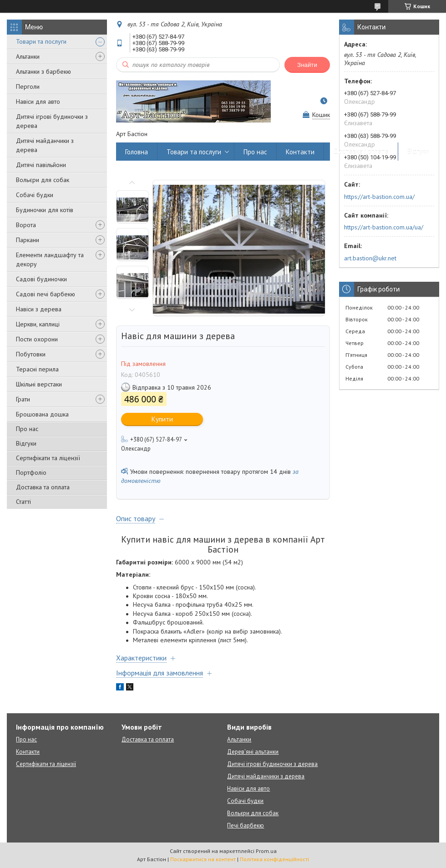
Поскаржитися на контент (203, 859)
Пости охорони (37, 339)
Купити (162, 419)
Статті (23, 502)
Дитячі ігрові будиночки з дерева (52, 121)
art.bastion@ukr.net (370, 258)
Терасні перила (37, 369)
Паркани (28, 240)
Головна (137, 152)
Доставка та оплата (43, 487)
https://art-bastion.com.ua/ (379, 197)
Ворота (26, 225)
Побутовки (31, 354)
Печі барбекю (246, 825)
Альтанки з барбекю (43, 71)
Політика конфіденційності (274, 859)
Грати (23, 399)
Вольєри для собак (43, 180)
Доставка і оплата (361, 152)
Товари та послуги (41, 41)
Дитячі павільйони (41, 165)
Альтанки (28, 56)
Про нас (27, 429)
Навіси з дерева (39, 309)
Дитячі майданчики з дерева (45, 145)
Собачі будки (35, 195)
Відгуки (26, 443)
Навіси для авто (38, 102)
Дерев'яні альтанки (253, 752)
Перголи (28, 86)
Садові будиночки (41, 279)
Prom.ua (266, 851)
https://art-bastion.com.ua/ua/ (384, 227)
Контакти (300, 152)
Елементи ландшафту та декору (50, 259)
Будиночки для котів (45, 210)
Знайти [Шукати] (307, 65)
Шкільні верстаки (39, 384)
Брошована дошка (42, 414)
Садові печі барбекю (46, 294)
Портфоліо (31, 472)
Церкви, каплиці (38, 324)
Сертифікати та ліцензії (48, 458)
